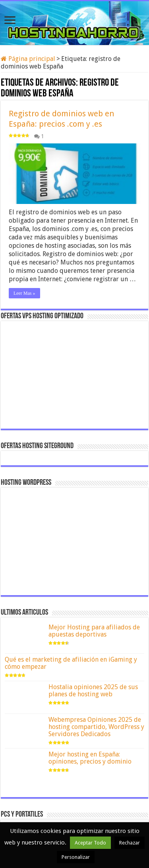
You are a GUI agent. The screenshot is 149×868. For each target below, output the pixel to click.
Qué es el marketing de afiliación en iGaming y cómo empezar (71, 663)
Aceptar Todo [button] (90, 843)
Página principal (28, 59)
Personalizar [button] (76, 857)
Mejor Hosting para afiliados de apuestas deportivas (94, 631)
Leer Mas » (24, 293)
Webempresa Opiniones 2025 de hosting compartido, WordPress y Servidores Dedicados (96, 727)
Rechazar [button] (130, 843)
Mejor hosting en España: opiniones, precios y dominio (90, 758)
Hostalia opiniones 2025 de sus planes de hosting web (93, 691)
